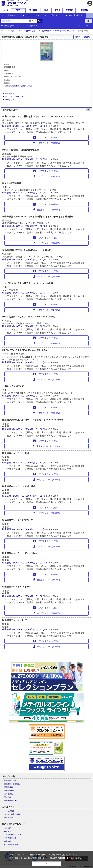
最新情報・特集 (10, 781)
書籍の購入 (10, 93)
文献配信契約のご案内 (13, 835)
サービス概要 (9, 811)
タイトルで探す (33, 15)
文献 (12, 31)
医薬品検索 (8, 787)
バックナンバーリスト (14, 96)
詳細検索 (12, 15)
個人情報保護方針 (11, 845)
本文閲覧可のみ (33, 26)
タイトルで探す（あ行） (28, 31)
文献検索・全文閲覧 (12, 784)
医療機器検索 (9, 791)
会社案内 (8, 828)
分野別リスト (10, 100)
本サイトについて (11, 831)
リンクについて (10, 838)
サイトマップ (9, 818)
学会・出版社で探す (76, 15)
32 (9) (43, 126)
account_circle (90, 3)
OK (46, 864)
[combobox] (14, 21)
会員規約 (8, 841)
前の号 (78, 37)
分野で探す (55, 15)
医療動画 (8, 797)
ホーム (4, 31)
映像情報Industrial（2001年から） (18, 86)
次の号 (87, 37)
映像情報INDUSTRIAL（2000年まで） (57, 31)
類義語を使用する (11, 26)
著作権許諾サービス (12, 801)
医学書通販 (8, 794)
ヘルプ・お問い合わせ (13, 814)
